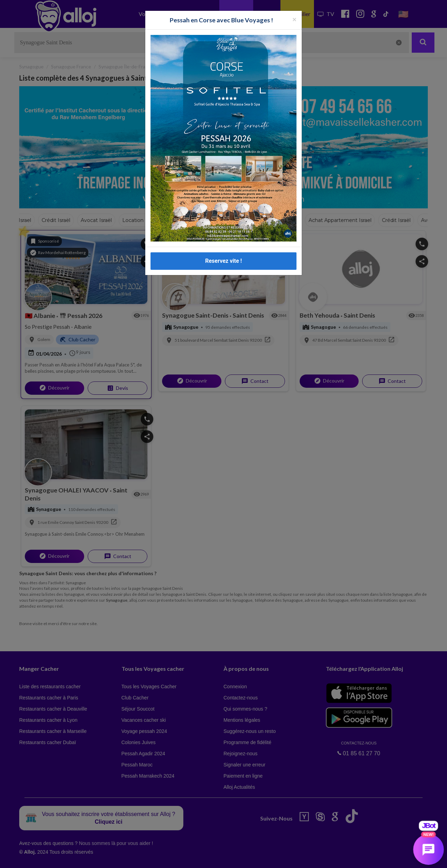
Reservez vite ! (223, 261)
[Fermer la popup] (294, 19)
